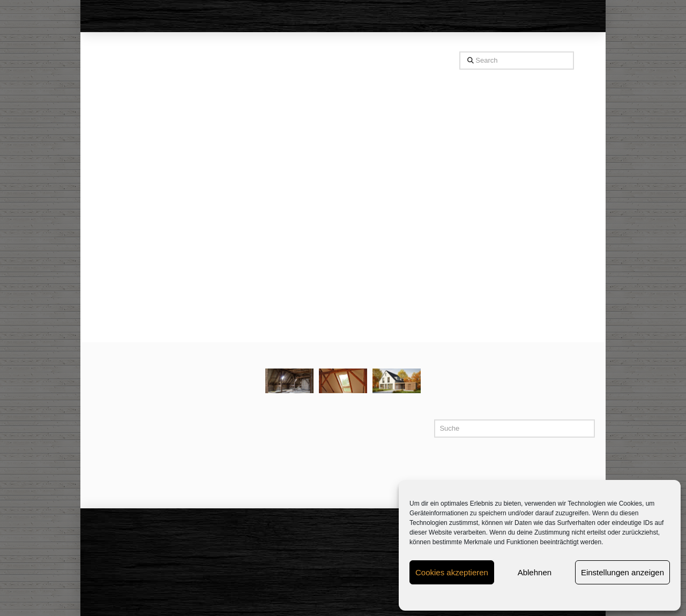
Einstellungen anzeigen (622, 572)
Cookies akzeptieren (452, 572)
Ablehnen (535, 572)
